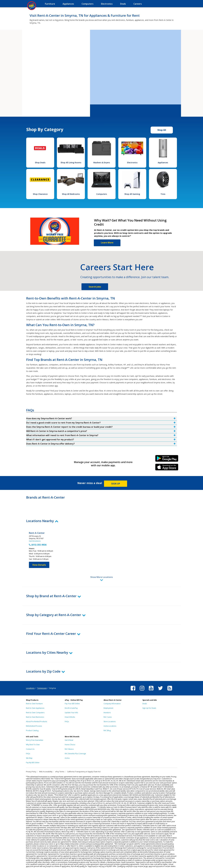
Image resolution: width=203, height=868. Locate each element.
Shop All (162, 130)
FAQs (67, 710)
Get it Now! (69, 728)
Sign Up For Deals (149, 696)
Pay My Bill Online (33, 751)
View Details (39, 565)
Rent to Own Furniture (34, 692)
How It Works (70, 705)
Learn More (107, 243)
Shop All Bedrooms (71, 194)
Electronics (132, 163)
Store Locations (110, 710)
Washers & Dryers (102, 163)
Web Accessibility (46, 760)
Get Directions (35, 541)
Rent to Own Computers (35, 701)
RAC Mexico (69, 737)
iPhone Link (167, 468)
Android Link (167, 459)
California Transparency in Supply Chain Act (84, 760)
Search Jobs (95, 287)
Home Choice (70, 733)
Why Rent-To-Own (33, 733)
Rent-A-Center (37, 533)
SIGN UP (116, 484)
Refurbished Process (34, 714)
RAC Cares (108, 705)
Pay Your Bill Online (72, 692)
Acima (67, 746)
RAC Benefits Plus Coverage (75, 742)
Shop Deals (40, 163)
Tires (163, 194)
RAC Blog (107, 719)
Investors (107, 701)
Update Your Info (71, 701)
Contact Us (30, 737)
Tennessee (42, 676)
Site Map (29, 746)
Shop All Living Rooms (71, 163)
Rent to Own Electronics (35, 705)
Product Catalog (32, 719)
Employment (108, 696)
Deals (145, 692)
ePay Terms (60, 760)
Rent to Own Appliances (35, 696)
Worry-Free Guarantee (35, 728)
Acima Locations (110, 714)
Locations (30, 676)
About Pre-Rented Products (36, 710)
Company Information (112, 692)
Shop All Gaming (132, 194)
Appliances (163, 163)
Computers (102, 194)
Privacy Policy (31, 760)
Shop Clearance (40, 194)
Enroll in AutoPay (71, 696)
